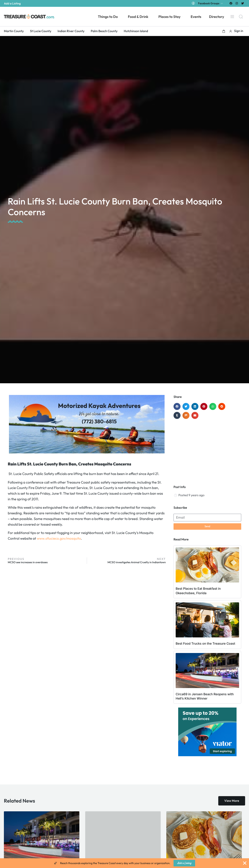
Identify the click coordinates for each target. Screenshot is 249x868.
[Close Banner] (245, 863)
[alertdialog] (124, 863)
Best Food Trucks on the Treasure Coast (205, 643)
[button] (224, 31)
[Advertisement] (207, 450)
